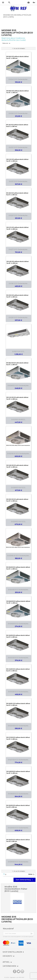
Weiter (32, 874)
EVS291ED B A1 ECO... (18, 522)
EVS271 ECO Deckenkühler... (18, 250)
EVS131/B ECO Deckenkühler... (19, 692)
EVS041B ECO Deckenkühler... (19, 590)
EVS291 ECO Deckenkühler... (18, 318)
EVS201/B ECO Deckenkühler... (19, 726)
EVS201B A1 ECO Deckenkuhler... (19, 454)
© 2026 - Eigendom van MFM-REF (14, 977)
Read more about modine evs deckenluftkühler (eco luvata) (14, 39)
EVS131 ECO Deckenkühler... (19, 181)
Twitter (18, 971)
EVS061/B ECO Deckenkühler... (19, 624)
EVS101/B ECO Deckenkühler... (19, 658)
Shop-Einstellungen (14, 952)
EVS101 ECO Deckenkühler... (19, 147)
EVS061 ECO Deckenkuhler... (19, 113)
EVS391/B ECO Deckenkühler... (18, 862)
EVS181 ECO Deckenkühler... (19, 284)
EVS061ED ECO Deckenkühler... (19, 386)
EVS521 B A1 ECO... (18, 352)
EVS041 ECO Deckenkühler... (18, 79)
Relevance (7, 43)
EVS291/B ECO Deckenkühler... (18, 828)
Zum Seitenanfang (25, 880)
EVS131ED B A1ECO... (19, 420)
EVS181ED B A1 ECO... (19, 488)
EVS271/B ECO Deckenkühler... (18, 760)
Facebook (15, 971)
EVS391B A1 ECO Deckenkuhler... (18, 556)
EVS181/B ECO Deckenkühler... (19, 794)
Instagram (22, 971)
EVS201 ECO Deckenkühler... (19, 215)
